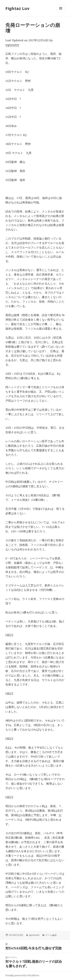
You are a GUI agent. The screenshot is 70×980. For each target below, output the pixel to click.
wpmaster (12, 45)
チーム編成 (51, 935)
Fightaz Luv (17, 8)
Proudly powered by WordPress (22, 975)
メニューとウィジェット (61, 12)
